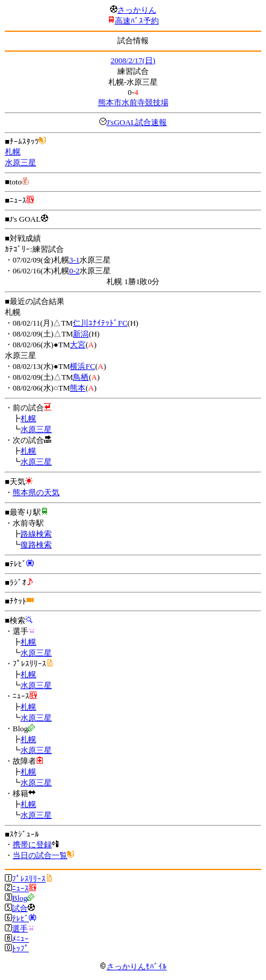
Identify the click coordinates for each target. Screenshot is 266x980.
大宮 (78, 345)
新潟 (81, 334)
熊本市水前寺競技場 (133, 102)
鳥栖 (81, 377)
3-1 (74, 260)
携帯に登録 (32, 845)
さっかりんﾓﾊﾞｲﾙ (133, 966)
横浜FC (82, 366)
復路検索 (36, 545)
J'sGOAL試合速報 (137, 122)
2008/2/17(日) (133, 60)
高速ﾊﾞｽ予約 (137, 21)
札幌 (13, 152)
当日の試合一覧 (40, 855)
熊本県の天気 (36, 492)
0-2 (74, 271)
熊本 (78, 388)
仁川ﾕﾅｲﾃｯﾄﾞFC (100, 323)
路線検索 (36, 534)
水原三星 (20, 163)
